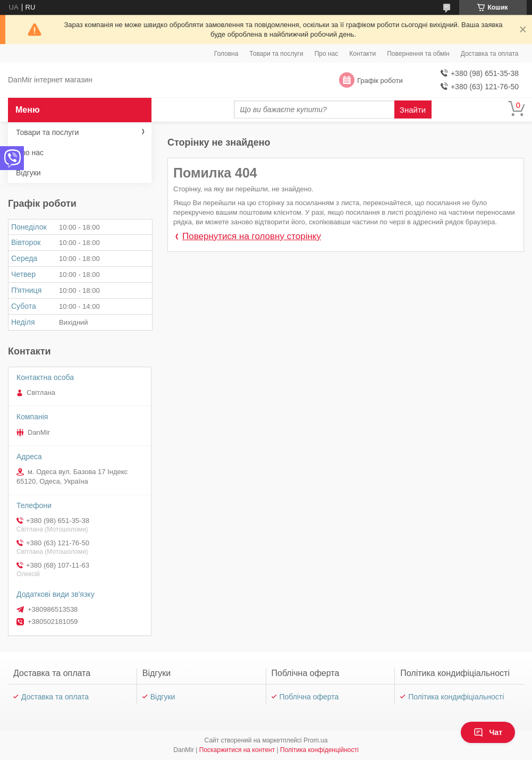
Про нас (327, 54)
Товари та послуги (276, 54)
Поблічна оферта (309, 697)
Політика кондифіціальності (456, 697)
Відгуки (28, 173)
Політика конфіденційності (319, 750)
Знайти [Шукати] (413, 110)
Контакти (362, 54)
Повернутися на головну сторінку (252, 236)
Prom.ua (315, 740)
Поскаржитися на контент (237, 750)
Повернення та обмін (418, 54)
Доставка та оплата (490, 54)
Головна (226, 54)
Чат (488, 732)
